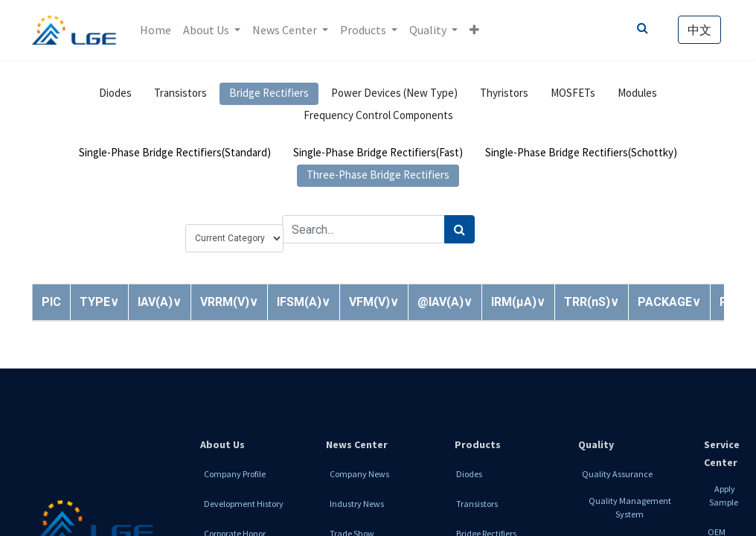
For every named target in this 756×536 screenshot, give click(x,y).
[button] (474, 30)
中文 (699, 30)
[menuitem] (156, 30)
